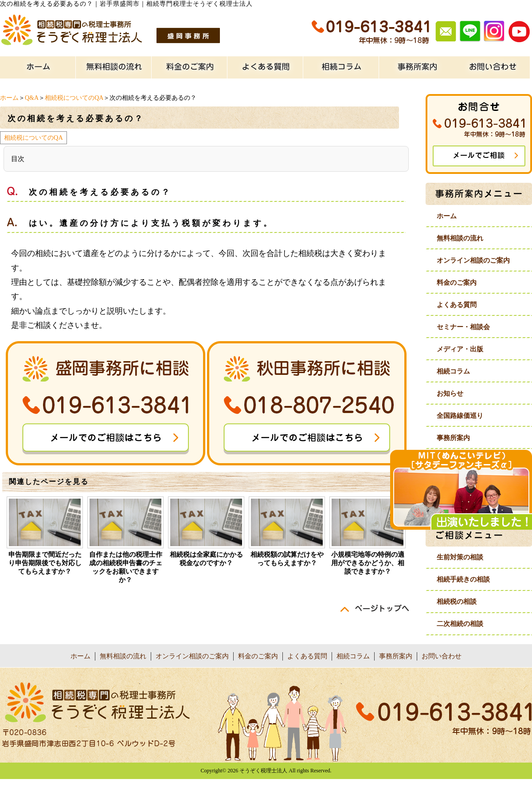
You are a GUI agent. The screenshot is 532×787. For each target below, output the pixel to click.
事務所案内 (453, 438)
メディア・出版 (460, 349)
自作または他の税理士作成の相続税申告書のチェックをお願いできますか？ (126, 567)
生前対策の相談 (460, 557)
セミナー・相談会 (463, 327)
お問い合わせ (442, 656)
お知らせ (450, 393)
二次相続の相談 (460, 624)
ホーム (9, 98)
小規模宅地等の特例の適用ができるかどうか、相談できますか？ (368, 563)
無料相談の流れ (460, 238)
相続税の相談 (457, 602)
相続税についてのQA (74, 98)
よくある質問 (457, 305)
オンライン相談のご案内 (473, 260)
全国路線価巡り (460, 416)
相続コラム (453, 371)
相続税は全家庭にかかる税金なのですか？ (206, 559)
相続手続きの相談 (463, 579)
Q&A (32, 98)
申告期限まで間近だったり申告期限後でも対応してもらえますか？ (45, 563)
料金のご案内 (457, 283)
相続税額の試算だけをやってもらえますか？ (287, 559)
